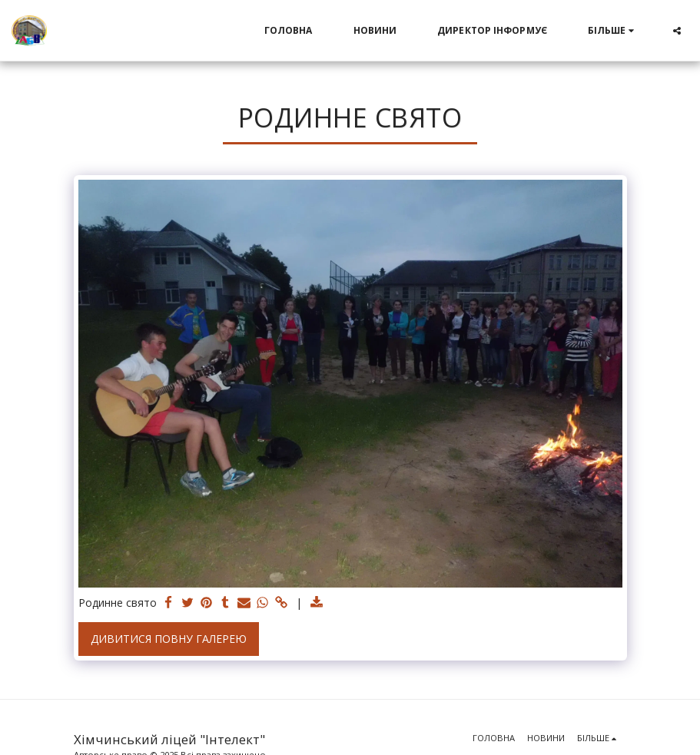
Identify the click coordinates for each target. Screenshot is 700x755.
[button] (677, 30)
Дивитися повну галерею (169, 639)
